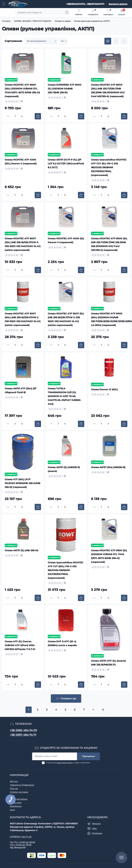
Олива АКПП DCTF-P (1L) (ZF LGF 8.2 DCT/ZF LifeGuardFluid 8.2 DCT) (66, 164)
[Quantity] (15, 116)
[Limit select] (63, 41)
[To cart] (38, 116)
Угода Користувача (64, 763)
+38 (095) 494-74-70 (23, 730)
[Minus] (8, 116)
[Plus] (22, 116)
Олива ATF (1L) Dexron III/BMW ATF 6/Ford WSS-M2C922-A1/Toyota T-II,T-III (20, 645)
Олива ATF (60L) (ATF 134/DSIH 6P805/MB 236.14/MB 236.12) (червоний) (23, 483)
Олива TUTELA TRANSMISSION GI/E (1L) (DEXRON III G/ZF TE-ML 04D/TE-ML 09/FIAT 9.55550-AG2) (64, 396)
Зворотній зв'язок (19, 799)
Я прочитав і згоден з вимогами (68, 763)
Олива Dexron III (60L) (104, 389)
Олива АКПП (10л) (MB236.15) (108, 467)
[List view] (116, 41)
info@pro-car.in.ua (21, 837)
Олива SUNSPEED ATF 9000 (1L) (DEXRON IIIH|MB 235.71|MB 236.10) (65, 89)
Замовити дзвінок (118, 4)
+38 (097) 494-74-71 (23, 735)
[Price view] (124, 41)
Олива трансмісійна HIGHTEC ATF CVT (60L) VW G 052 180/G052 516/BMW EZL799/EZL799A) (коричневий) (66, 570)
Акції (12, 810)
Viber (94, 828)
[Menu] (4, 4)
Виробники (16, 806)
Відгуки (14, 781)
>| (103, 710)
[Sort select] (41, 41)
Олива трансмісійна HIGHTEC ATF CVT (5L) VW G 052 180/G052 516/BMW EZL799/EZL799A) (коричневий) (109, 167)
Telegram (96, 824)
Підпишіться (88, 756)
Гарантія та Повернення (22, 785)
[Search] (67, 12)
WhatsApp (97, 833)
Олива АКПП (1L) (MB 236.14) (21, 550)
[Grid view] (108, 41)
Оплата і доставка (19, 792)
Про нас (14, 788)
